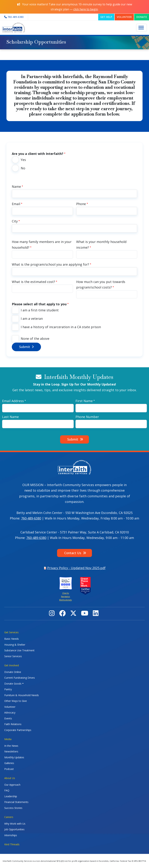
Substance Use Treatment (19, 650)
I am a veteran (32, 319)
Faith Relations (13, 724)
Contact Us (73, 553)
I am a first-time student (40, 310)
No (23, 168)
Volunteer (10, 707)
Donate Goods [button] (13, 684)
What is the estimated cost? (33, 282)
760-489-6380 (31, 518)
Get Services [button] (11, 632)
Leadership (11, 796)
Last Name (10, 417)
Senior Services (13, 656)
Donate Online (13, 672)
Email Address (13, 401)
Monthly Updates (14, 757)
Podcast (9, 769)
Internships (11, 835)
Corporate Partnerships (18, 730)
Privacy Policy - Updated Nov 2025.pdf (76, 568)
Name (16, 186)
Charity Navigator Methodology (66, 596)
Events (8, 718)
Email (16, 204)
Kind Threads (12, 844)
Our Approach (12, 785)
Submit (25, 347)
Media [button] (8, 739)
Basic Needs (12, 639)
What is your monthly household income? (101, 245)
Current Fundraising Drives (20, 678)
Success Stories (13, 808)
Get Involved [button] (12, 665)
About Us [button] (10, 778)
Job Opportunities (14, 829)
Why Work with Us (15, 824)
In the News (11, 746)
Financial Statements (16, 802)
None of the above (35, 339)
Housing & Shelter (15, 645)
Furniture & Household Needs (22, 695)
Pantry (8, 689)
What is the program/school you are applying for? (50, 264)
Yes (23, 160)
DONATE (142, 17)
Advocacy (10, 712)
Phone (81, 204)
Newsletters (11, 751)
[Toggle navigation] (141, 28)
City (15, 221)
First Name (84, 401)
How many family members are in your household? (42, 245)
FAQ (7, 790)
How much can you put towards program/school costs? (101, 285)
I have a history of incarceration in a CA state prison (61, 327)
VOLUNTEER (124, 17)
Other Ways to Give (16, 701)
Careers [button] (9, 817)
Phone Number (87, 417)
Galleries (9, 763)
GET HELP (106, 17)
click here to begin (86, 9)
